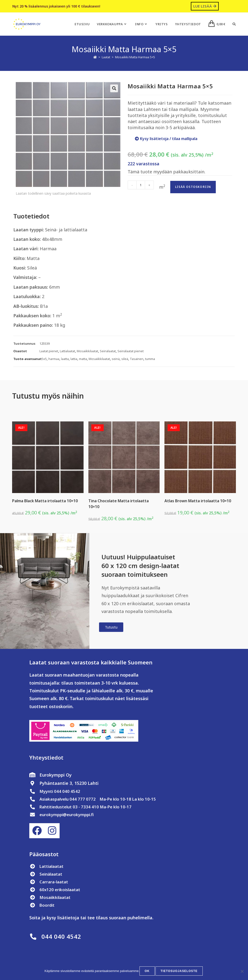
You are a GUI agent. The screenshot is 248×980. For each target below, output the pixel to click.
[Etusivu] (95, 57)
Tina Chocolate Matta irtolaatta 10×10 (119, 504)
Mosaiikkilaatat (87, 351)
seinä (116, 359)
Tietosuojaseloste (179, 972)
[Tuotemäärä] (141, 185)
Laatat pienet (49, 351)
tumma (150, 359)
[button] (114, 88)
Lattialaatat (67, 351)
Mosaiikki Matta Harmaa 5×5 (135, 57)
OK (148, 972)
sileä (125, 359)
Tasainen (137, 359)
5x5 (44, 359)
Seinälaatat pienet (131, 351)
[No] (242, 972)
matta (83, 359)
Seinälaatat (108, 351)
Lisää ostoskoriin (193, 187)
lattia (74, 359)
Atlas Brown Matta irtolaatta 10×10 (198, 501)
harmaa (54, 359)
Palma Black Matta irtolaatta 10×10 (45, 501)
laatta (65, 359)
